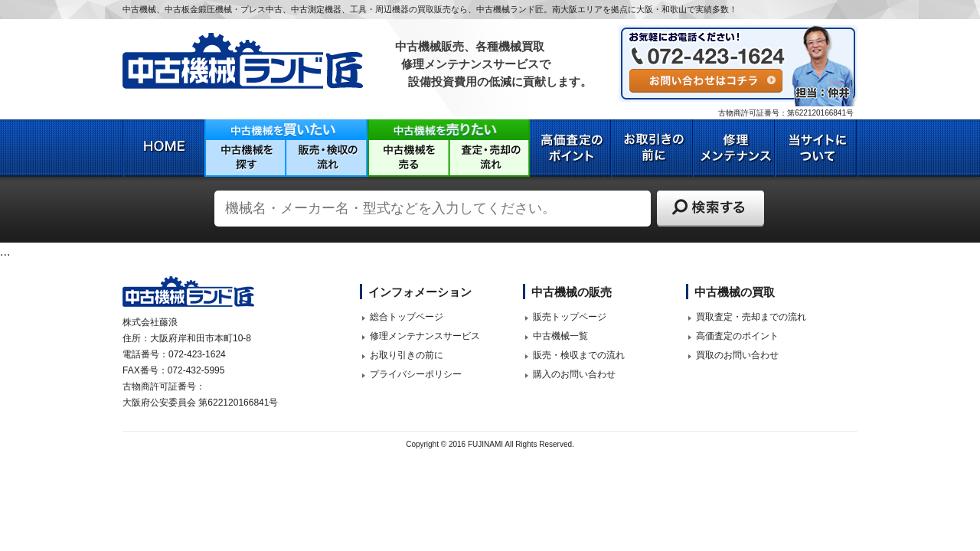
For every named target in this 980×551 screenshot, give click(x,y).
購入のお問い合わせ (574, 374)
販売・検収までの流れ (579, 355)
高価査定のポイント (737, 336)
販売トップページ (570, 317)
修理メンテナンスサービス (425, 336)
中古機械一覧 (560, 336)
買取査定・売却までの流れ (751, 317)
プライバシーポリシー (416, 374)
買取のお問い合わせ (737, 355)
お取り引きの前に (407, 355)
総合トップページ (407, 317)
